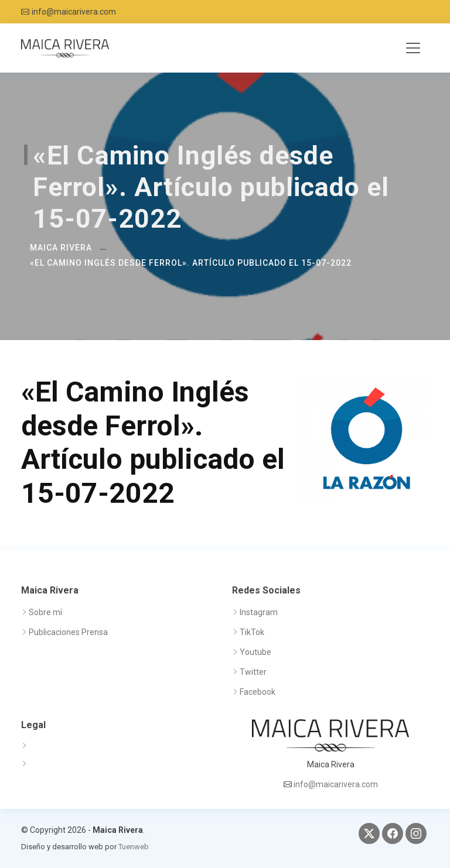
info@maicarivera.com (74, 12)
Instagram (259, 612)
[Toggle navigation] (413, 48)
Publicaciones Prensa (68, 632)
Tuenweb (134, 847)
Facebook (258, 692)
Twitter (253, 672)
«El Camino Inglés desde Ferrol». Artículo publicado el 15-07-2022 (191, 263)
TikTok (252, 632)
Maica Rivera (61, 248)
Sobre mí (45, 612)
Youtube (255, 652)
